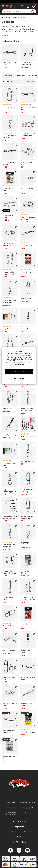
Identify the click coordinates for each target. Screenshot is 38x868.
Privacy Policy (19, 363)
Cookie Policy (19, 365)
